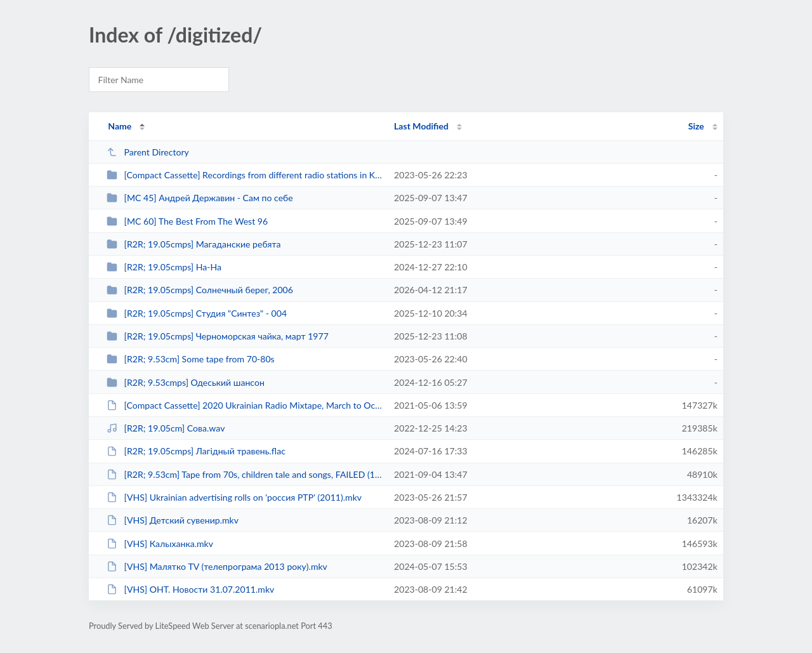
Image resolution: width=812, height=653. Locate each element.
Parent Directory (148, 152)
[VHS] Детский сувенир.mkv (173, 520)
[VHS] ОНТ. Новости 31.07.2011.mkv (190, 589)
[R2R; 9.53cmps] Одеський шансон (186, 382)
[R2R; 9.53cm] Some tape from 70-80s (191, 359)
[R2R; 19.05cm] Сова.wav (166, 428)
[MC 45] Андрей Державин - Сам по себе (200, 198)
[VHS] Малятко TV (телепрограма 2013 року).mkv (217, 566)
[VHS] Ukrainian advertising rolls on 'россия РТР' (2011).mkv (234, 497)
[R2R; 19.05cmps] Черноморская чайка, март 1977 (218, 336)
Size (696, 126)
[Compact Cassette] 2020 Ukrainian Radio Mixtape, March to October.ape (245, 405)
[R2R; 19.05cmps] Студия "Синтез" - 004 (197, 313)
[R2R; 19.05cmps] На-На (164, 267)
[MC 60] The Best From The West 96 (187, 221)
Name (120, 126)
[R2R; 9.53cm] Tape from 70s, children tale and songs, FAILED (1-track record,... (245, 474)
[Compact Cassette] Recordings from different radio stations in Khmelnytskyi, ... (245, 175)
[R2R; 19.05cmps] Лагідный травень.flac (196, 451)
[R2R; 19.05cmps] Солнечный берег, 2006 (200, 290)
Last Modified (421, 126)
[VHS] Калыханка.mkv (160, 544)
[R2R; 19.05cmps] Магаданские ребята (193, 244)
